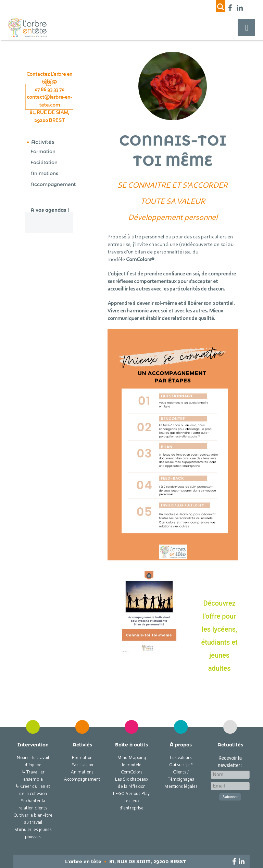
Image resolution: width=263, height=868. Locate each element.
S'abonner (230, 797)
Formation (43, 151)
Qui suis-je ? (181, 765)
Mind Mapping (132, 758)
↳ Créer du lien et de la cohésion (33, 790)
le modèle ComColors (132, 769)
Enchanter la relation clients (33, 805)
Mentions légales (181, 787)
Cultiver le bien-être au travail (33, 819)
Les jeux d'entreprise (131, 805)
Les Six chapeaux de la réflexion (132, 783)
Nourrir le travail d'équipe (33, 762)
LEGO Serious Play (131, 794)
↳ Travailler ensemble (33, 776)
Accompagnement (53, 184)
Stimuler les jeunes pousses (33, 834)
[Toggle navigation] (246, 28)
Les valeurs (181, 758)
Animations (44, 173)
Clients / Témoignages (181, 776)
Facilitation (44, 162)
